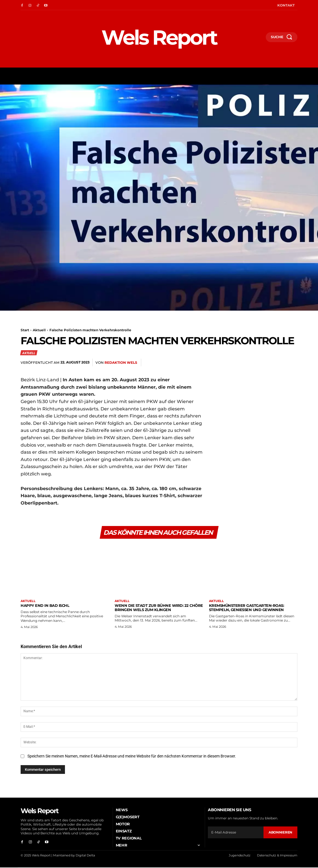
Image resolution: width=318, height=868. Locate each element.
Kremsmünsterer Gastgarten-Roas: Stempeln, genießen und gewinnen (247, 608)
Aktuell (39, 330)
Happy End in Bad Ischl (45, 606)
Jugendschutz (240, 856)
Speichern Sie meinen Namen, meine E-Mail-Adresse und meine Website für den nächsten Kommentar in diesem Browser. (132, 757)
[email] (236, 833)
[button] (259, 39)
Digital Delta (85, 856)
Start (25, 330)
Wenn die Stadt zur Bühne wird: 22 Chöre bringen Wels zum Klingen (159, 608)
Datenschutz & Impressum (277, 856)
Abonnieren (280, 833)
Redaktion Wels (121, 362)
